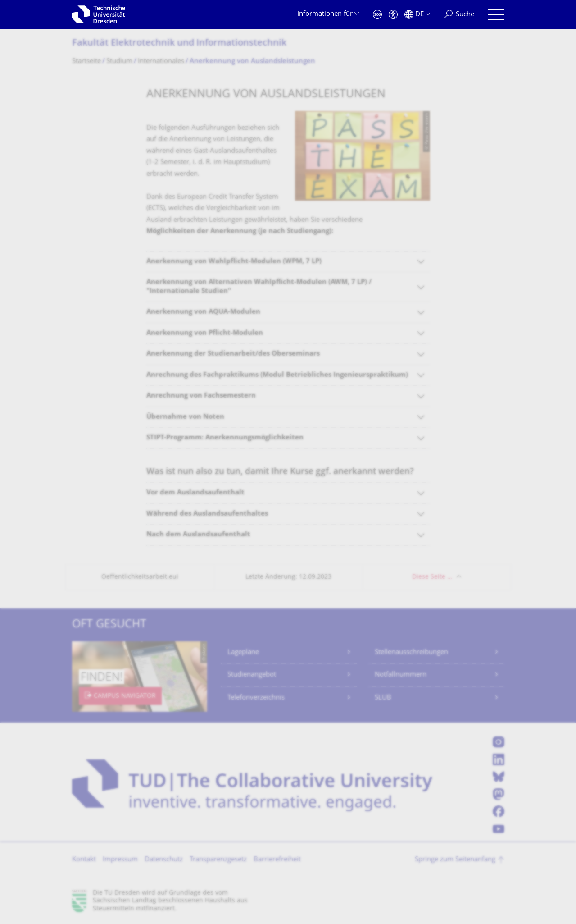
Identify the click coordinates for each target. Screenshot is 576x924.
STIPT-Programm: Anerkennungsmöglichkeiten (225, 438)
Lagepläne (243, 652)
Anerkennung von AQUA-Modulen (203, 312)
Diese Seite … (432, 577)
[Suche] (459, 15)
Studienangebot (252, 675)
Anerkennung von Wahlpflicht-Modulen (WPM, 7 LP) (234, 262)
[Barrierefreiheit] (393, 15)
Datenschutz (164, 860)
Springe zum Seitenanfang (455, 860)
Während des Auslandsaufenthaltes (207, 514)
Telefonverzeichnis (256, 698)
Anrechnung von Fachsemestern (201, 396)
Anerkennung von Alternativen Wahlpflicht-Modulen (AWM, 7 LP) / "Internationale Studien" (259, 287)
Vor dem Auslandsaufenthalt (195, 493)
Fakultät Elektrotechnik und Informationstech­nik (179, 43)
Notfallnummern (401, 675)
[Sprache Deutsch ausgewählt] (417, 15)
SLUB (383, 698)
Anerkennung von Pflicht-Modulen (205, 333)
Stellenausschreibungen (411, 652)
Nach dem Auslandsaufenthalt (198, 535)
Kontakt (84, 860)
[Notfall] (377, 15)
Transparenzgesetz (218, 860)
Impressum (120, 860)
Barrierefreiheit (277, 860)
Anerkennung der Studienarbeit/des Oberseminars (233, 354)
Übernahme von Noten (185, 417)
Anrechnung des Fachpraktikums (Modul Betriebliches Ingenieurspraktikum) (277, 375)
